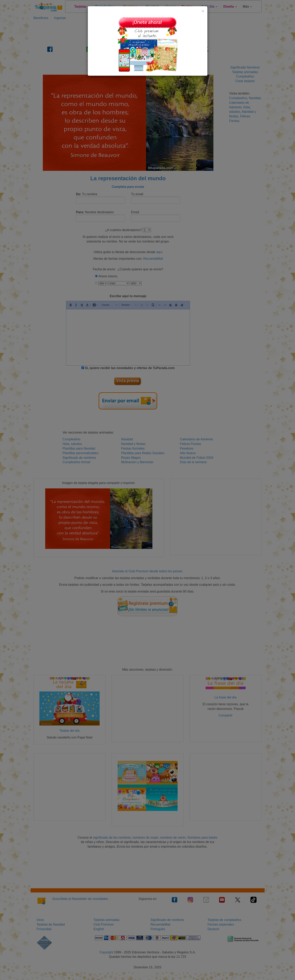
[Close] (203, 11)
